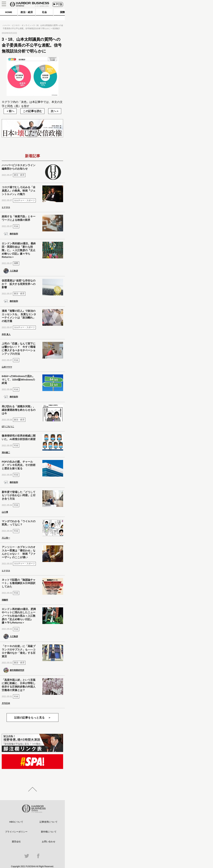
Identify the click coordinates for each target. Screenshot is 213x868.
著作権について (49, 832)
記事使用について (49, 822)
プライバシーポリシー (16, 832)
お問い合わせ (49, 842)
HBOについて (16, 822)
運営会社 (16, 842)
